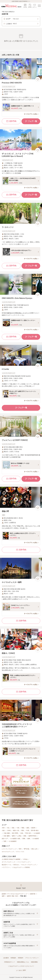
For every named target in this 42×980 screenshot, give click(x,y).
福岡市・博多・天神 (12, 896)
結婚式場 (33, 894)
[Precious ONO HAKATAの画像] (21, 69)
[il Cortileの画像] (21, 355)
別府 (5, 841)
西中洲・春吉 (35, 830)
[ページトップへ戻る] (21, 887)
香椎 (24, 839)
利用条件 (21, 958)
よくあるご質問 (21, 970)
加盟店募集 (34, 962)
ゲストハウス (20, 852)
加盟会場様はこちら (23, 962)
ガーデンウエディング (9, 862)
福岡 (3, 896)
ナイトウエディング (24, 862)
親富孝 (33, 828)
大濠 (3, 830)
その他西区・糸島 (15, 839)
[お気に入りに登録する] (38, 79)
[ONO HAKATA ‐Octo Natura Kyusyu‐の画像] (21, 284)
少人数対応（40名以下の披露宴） (11, 859)
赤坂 (13, 828)
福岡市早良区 (32, 836)
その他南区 (37, 833)
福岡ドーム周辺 (17, 836)
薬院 (28, 828)
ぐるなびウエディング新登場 (21, 867)
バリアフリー (6, 867)
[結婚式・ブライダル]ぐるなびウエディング (15, 894)
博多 (23, 830)
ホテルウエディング (8, 852)
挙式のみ (16, 865)
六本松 (9, 830)
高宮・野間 (15, 833)
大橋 (22, 833)
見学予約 (11, 121)
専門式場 (26, 849)
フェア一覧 (31, 121)
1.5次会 (25, 859)
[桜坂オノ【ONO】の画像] (21, 639)
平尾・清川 (28, 833)
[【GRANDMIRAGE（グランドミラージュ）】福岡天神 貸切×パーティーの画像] (21, 710)
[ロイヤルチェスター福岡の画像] (21, 568)
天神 (3, 828)
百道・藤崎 (7, 836)
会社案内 (6, 958)
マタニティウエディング (28, 865)
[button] (21, 913)
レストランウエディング (9, 849)
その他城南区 (13, 841)
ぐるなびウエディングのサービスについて (21, 966)
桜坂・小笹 (16, 830)
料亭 (20, 849)
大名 (8, 828)
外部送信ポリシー (10, 962)
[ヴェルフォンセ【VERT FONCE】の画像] (21, 426)
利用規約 (13, 958)
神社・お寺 (34, 849)
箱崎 (29, 839)
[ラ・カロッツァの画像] (21, 213)
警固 (23, 828)
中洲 (28, 830)
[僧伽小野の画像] (21, 497)
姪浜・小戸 (5, 839)
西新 (25, 836)
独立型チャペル (6, 865)
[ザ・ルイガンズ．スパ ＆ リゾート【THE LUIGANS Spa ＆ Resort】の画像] (21, 140)
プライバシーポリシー (32, 958)
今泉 (18, 828)
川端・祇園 (7, 833)
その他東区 (36, 839)
